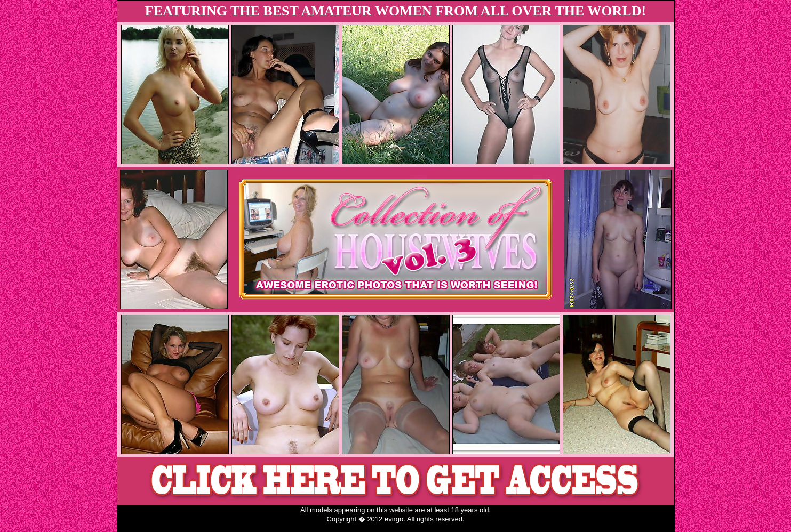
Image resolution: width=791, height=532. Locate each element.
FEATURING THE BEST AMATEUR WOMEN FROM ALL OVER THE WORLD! (395, 11)
